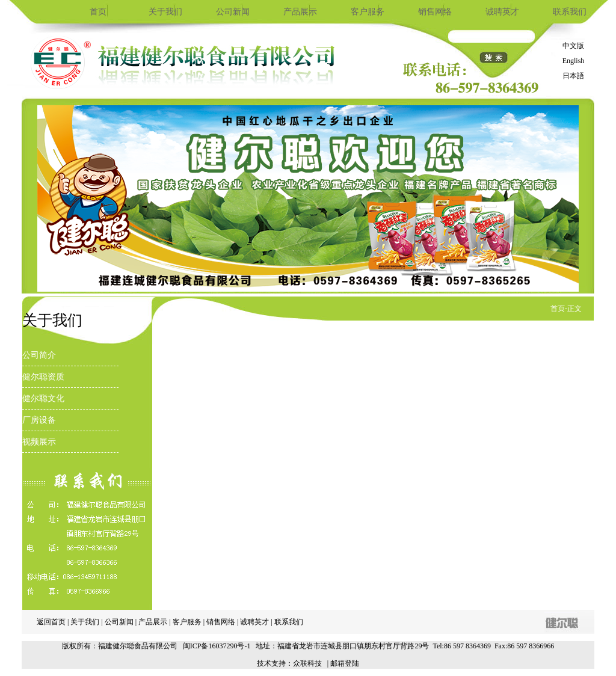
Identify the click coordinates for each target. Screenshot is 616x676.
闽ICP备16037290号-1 (217, 646)
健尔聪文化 (43, 398)
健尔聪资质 (43, 377)
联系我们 (570, 12)
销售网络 (435, 12)
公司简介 (39, 355)
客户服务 (368, 12)
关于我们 (165, 12)
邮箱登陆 (345, 663)
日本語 (573, 76)
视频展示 (39, 442)
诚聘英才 (502, 12)
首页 (98, 12)
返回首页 (51, 622)
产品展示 (300, 12)
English (574, 61)
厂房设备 (39, 420)
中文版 (573, 46)
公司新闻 (233, 12)
